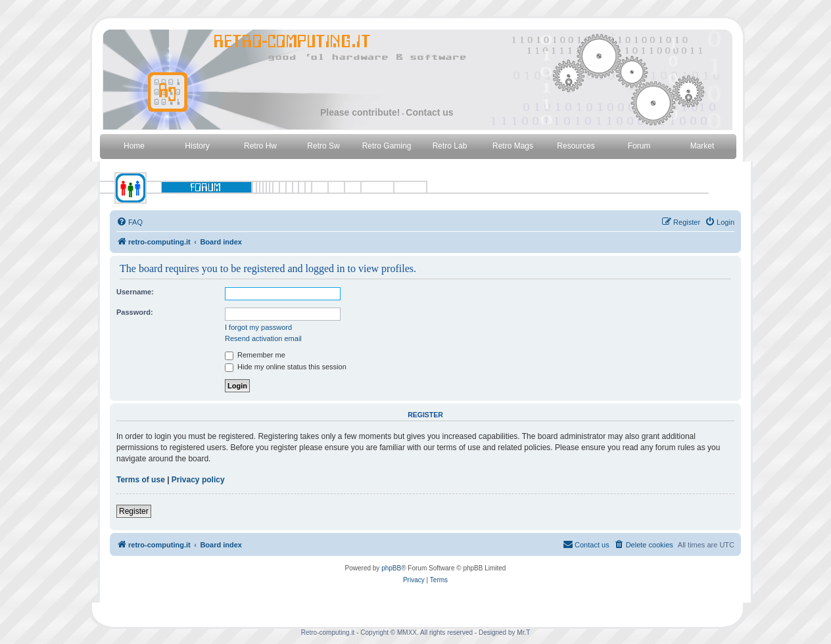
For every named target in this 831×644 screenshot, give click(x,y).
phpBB (391, 568)
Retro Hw (260, 146)
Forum (639, 146)
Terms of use (141, 480)
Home (134, 146)
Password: (135, 312)
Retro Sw (323, 146)
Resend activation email (263, 338)
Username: (135, 292)
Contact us (429, 112)
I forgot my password (258, 327)
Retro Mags (513, 146)
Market (702, 146)
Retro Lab (450, 146)
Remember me (255, 355)
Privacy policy (198, 480)
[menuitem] (130, 222)
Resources (576, 146)
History (197, 146)
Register (134, 511)
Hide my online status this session (286, 367)
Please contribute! (360, 112)
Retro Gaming (387, 146)
